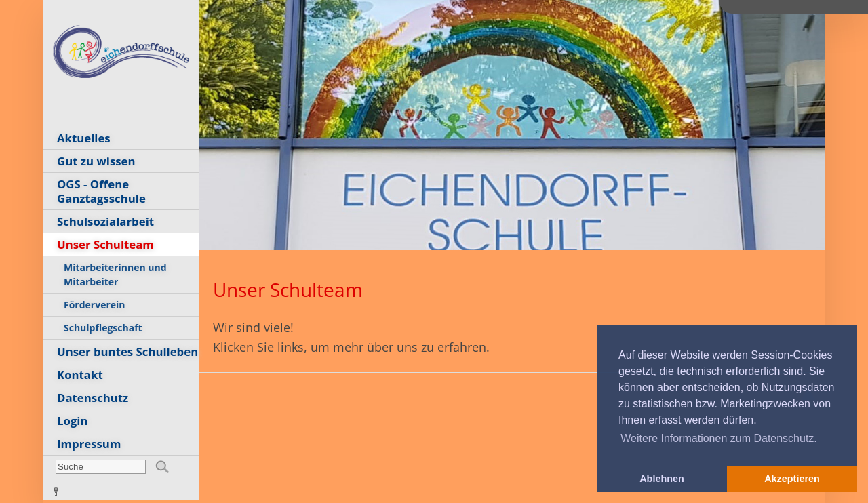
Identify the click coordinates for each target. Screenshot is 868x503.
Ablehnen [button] (662, 479)
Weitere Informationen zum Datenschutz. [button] (719, 438)
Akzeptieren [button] (792, 479)
